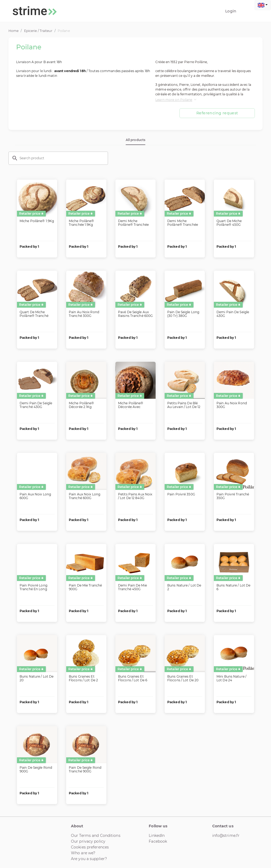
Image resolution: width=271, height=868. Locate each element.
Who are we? (83, 853)
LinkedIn (157, 836)
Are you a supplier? (89, 859)
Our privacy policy (88, 841)
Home (13, 31)
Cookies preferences (90, 847)
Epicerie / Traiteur (38, 31)
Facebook (158, 841)
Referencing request (217, 113)
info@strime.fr (226, 836)
